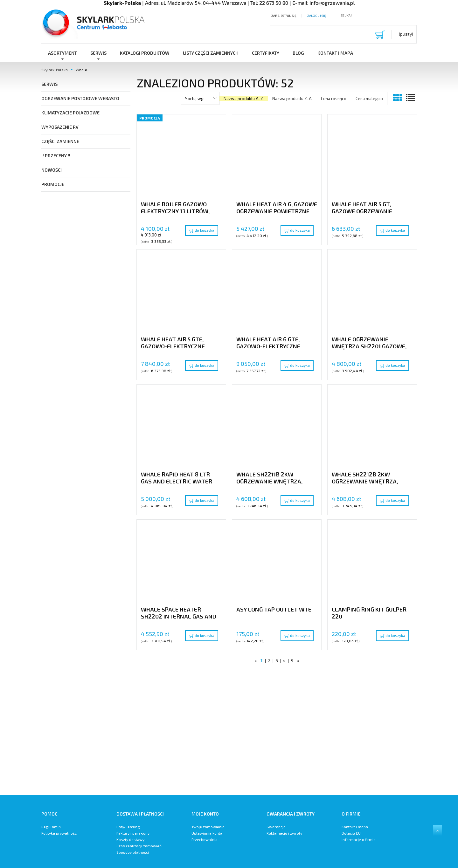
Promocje (53, 184)
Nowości (52, 170)
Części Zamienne (60, 141)
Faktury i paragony (133, 833)
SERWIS (49, 84)
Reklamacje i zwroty (284, 833)
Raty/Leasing (128, 827)
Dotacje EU (351, 833)
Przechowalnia (205, 839)
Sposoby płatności (133, 852)
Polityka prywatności (59, 833)
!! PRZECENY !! (56, 156)
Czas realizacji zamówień (139, 846)
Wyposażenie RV (60, 127)
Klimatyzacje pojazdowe (70, 113)
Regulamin (51, 827)
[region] (277, 731)
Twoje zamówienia (208, 827)
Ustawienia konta (207, 833)
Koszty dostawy (130, 839)
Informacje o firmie (359, 839)
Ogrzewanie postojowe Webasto (80, 98)
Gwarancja (276, 827)
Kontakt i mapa (355, 827)
